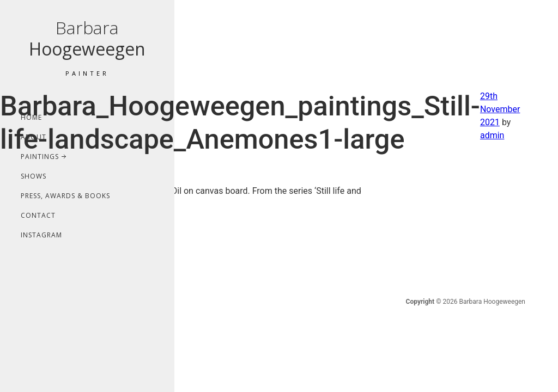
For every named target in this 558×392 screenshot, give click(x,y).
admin (492, 135)
